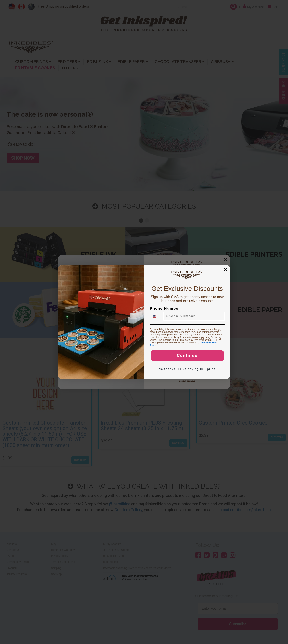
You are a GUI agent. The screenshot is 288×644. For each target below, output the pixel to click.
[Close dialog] (226, 270)
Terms (153, 345)
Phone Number (165, 308)
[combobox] (157, 316)
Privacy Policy (208, 343)
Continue (187, 356)
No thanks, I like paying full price (187, 369)
